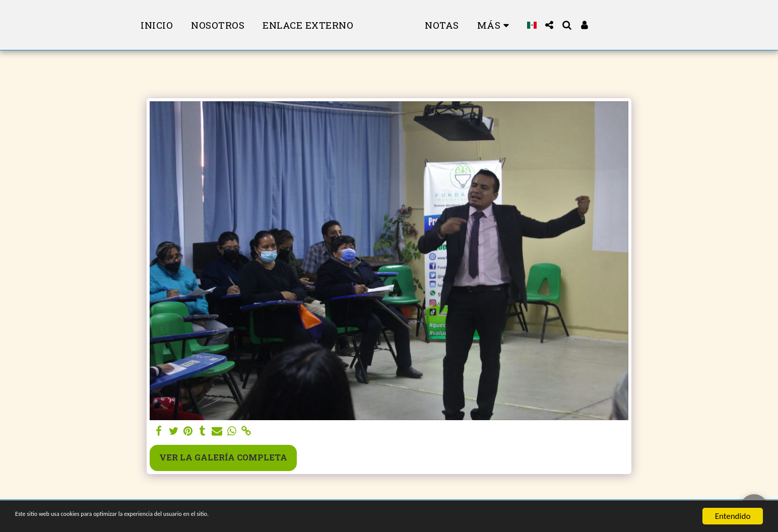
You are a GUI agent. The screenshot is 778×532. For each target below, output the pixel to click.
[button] (578, 25)
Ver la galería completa (223, 457)
